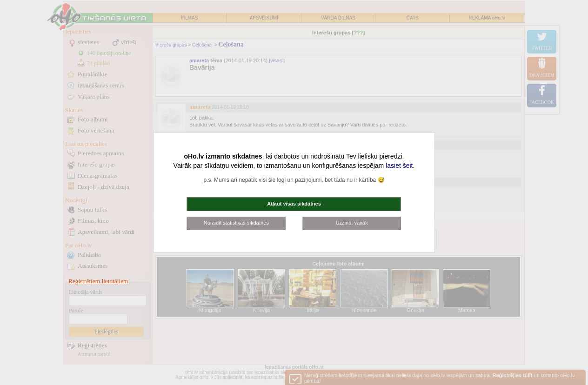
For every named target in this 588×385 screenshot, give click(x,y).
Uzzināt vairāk (352, 223)
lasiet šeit (399, 166)
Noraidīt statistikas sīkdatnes (236, 223)
